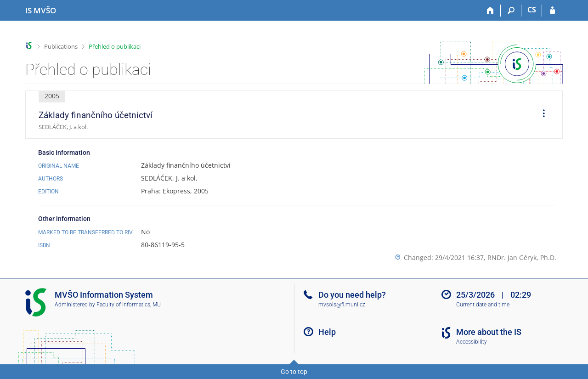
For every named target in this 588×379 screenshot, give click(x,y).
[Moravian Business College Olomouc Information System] (41, 11)
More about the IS (489, 332)
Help (327, 332)
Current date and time (483, 305)
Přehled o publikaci (115, 46)
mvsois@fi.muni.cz (342, 305)
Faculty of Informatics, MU (129, 305)
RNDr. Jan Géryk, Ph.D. (522, 257)
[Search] (511, 11)
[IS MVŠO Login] (552, 11)
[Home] (490, 11)
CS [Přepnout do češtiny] (532, 10)
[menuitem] (541, 115)
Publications (61, 46)
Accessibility (472, 342)
